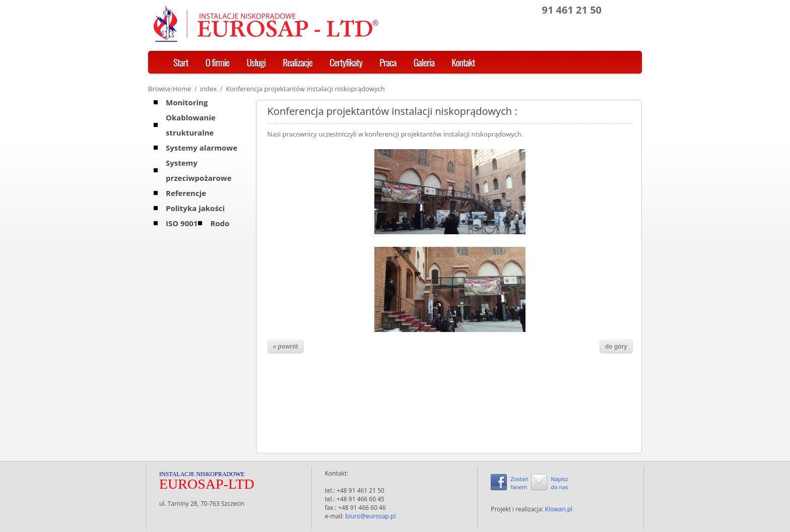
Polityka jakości (195, 208)
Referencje (186, 193)
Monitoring (187, 102)
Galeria (424, 62)
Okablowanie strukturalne (191, 125)
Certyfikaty (346, 62)
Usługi (256, 62)
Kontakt (463, 62)
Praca (388, 62)
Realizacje (298, 62)
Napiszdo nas (559, 483)
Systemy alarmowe (202, 148)
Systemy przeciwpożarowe (199, 170)
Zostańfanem (519, 483)
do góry (616, 347)
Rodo (220, 223)
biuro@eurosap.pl (370, 516)
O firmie (218, 62)
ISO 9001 (182, 223)
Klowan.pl (559, 509)
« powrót (286, 347)
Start (181, 62)
